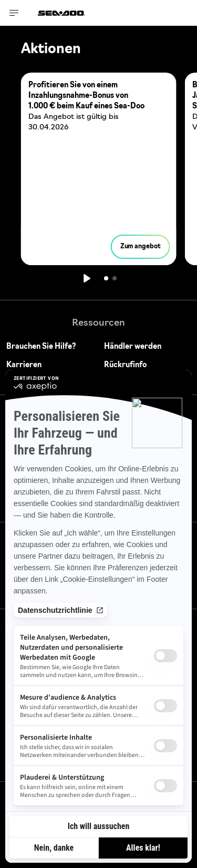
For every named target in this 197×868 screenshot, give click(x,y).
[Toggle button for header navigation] (14, 13)
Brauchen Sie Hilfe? (41, 347)
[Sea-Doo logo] (61, 13)
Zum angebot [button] (141, 247)
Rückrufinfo (125, 365)
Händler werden (133, 347)
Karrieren (24, 365)
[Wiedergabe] (86, 278)
